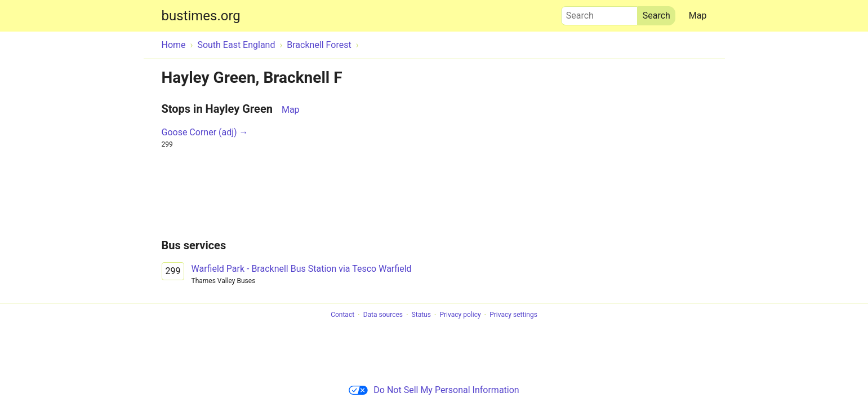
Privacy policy (460, 315)
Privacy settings (513, 315)
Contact (342, 315)
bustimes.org (201, 16)
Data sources (383, 315)
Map (698, 16)
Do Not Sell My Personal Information (434, 390)
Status (421, 315)
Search (599, 13)
